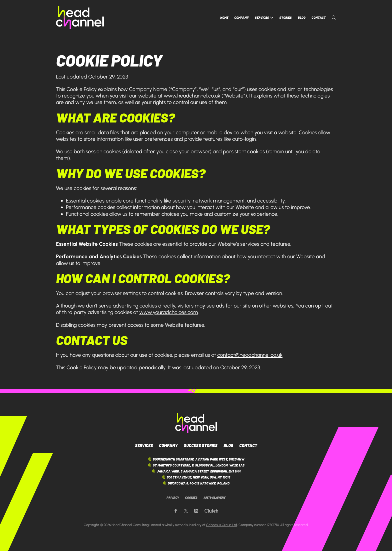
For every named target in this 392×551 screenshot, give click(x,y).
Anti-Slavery (214, 497)
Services (264, 18)
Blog (302, 17)
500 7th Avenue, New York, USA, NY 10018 (196, 477)
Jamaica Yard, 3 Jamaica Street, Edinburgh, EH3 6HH (196, 471)
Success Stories (201, 445)
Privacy (173, 497)
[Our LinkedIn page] (196, 511)
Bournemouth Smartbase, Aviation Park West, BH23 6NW (196, 459)
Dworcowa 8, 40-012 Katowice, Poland (196, 483)
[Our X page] (186, 511)
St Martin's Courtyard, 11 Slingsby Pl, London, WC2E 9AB (196, 465)
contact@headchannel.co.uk (250, 355)
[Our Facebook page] (176, 511)
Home (224, 17)
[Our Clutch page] (211, 511)
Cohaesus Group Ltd (221, 525)
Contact (319, 17)
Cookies (191, 497)
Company (241, 17)
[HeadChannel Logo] (196, 423)
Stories (285, 17)
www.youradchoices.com (169, 312)
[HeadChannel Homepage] (80, 17)
